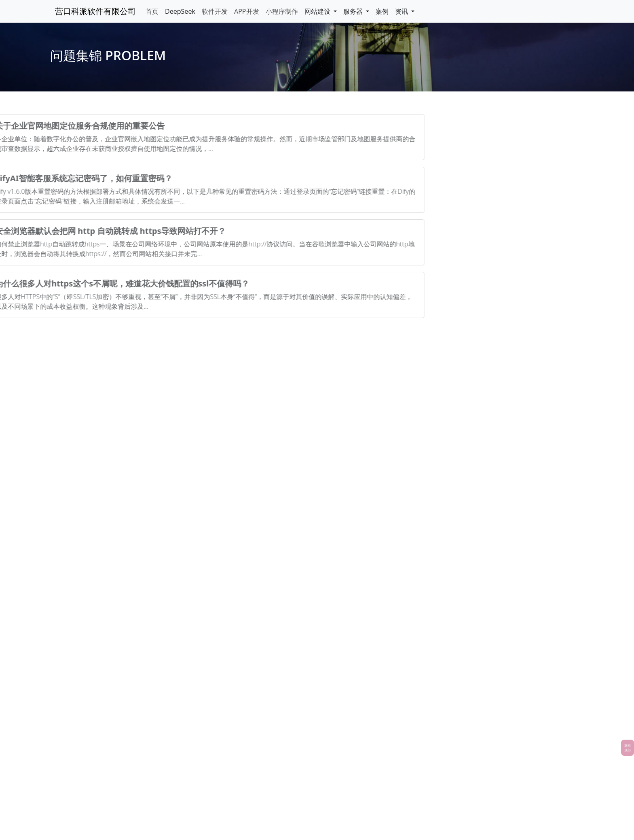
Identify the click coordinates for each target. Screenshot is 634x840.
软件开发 (215, 11)
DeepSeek (180, 11)
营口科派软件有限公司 (95, 11)
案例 (382, 11)
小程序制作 (282, 11)
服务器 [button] (354, 11)
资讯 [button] (402, 11)
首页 (152, 11)
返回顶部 (628, 748)
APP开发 (247, 11)
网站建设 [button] (318, 11)
